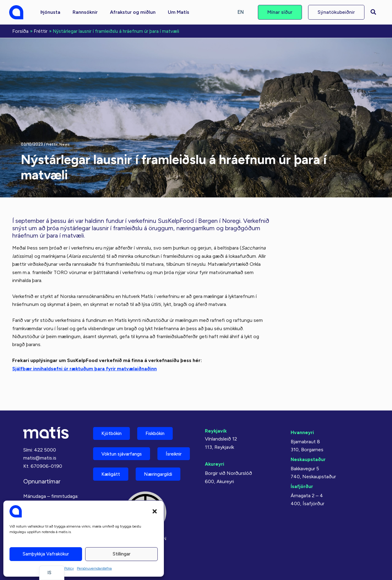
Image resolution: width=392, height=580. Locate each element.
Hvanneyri (302, 414)
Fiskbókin (160, 415)
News (66, 144)
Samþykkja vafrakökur (46, 554)
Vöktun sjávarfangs (124, 437)
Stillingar (122, 554)
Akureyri (215, 446)
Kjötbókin (113, 415)
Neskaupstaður (309, 441)
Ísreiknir (111, 458)
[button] (155, 511)
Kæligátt (156, 458)
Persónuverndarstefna (94, 568)
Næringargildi (118, 480)
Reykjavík (216, 412)
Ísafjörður (302, 468)
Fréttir (52, 144)
